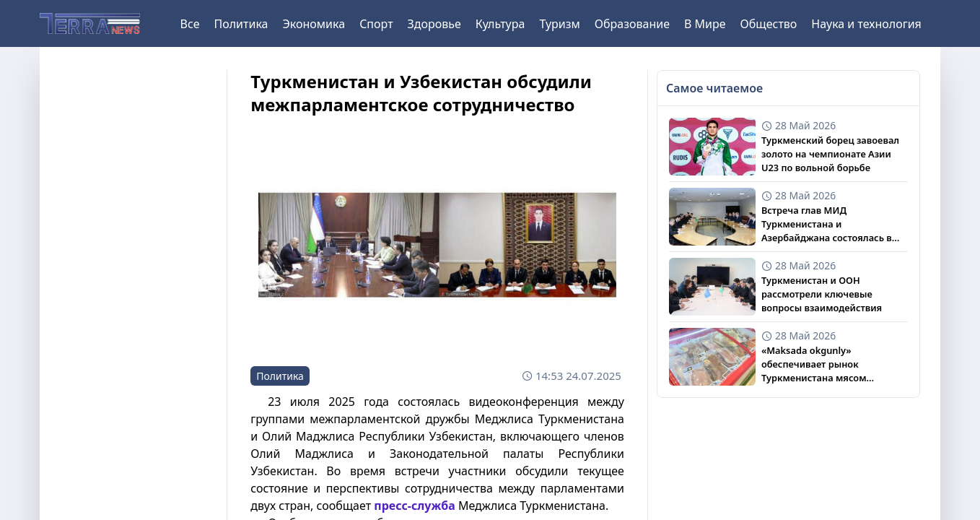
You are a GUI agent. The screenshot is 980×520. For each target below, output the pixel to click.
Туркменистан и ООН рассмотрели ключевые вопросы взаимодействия (822, 294)
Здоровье (434, 24)
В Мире (705, 24)
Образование (632, 24)
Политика (241, 24)
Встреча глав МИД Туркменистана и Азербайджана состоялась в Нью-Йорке (827, 225)
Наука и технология (866, 24)
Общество (769, 24)
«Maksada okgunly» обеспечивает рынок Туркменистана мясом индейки (814, 365)
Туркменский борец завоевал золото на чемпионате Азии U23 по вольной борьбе (830, 154)
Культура (500, 24)
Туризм (559, 24)
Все (190, 24)
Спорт (376, 24)
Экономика (314, 24)
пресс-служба (415, 506)
